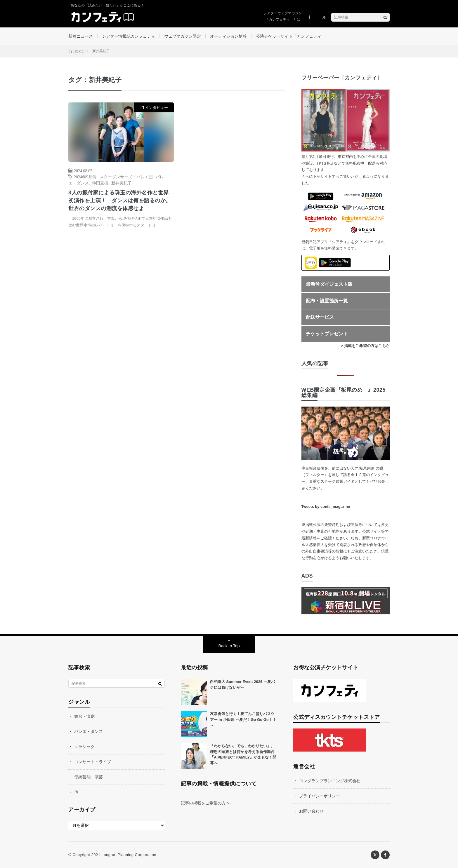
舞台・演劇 (84, 716)
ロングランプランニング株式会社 (330, 781)
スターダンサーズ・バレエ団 (126, 177)
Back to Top (229, 646)
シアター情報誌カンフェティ (129, 36)
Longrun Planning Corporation (129, 855)
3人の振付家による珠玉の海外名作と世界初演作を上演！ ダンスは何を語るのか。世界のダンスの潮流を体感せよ (120, 201)
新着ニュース (81, 36)
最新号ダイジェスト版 (329, 284)
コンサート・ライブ (93, 762)
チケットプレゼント (327, 334)
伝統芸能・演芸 (89, 777)
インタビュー (157, 108)
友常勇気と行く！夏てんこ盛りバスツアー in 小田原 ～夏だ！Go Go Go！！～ (243, 719)
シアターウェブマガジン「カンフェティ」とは (283, 16)
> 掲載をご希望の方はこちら (365, 346)
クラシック (84, 747)
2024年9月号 (85, 177)
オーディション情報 (228, 36)
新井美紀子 (122, 183)
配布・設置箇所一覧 (327, 301)
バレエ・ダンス (89, 731)
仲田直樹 (100, 183)
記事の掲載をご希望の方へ (205, 803)
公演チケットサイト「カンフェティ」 (291, 36)
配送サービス (320, 317)
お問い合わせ (311, 811)
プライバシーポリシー (320, 796)
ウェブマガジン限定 (183, 36)
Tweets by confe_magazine (326, 507)
